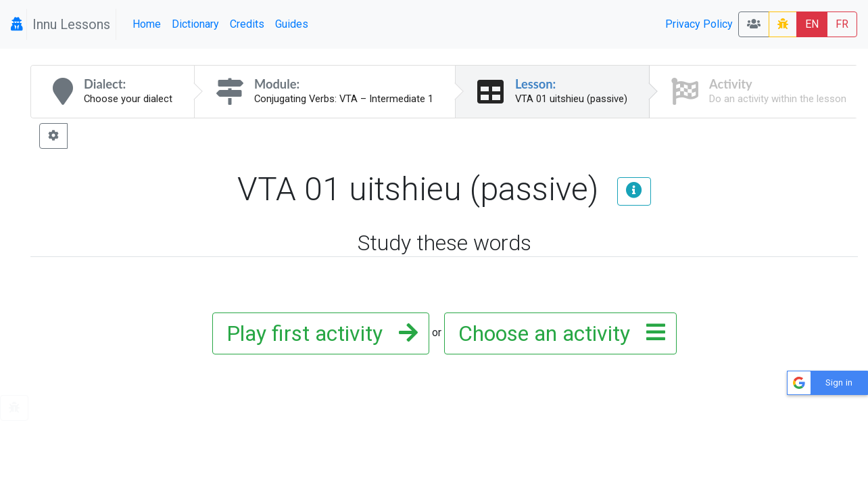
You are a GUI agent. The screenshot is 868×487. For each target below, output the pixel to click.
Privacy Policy (699, 24)
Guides (292, 24)
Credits (247, 24)
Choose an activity (558, 333)
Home (147, 24)
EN (812, 24)
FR (842, 24)
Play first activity (318, 333)
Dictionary (195, 24)
